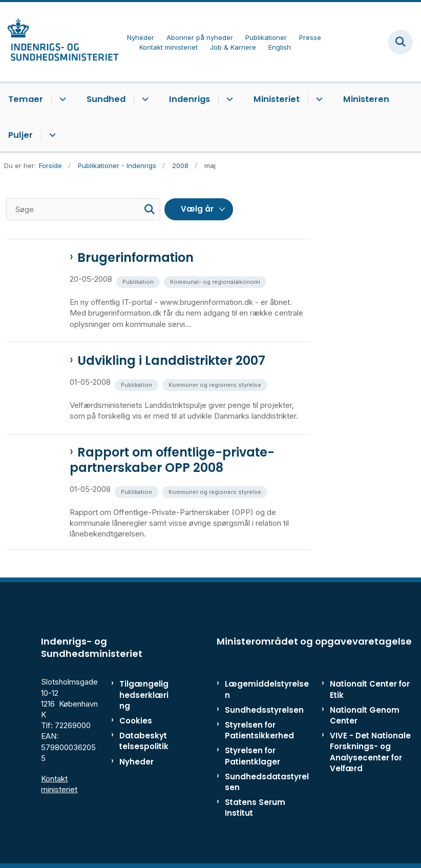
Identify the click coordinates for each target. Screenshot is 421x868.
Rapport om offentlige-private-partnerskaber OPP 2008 (172, 460)
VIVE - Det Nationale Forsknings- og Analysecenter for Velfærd (370, 752)
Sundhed (106, 99)
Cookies (136, 721)
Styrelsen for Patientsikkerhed (259, 730)
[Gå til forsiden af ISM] (59, 42)
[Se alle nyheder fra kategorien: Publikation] (139, 281)
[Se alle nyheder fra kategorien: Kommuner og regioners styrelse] (216, 384)
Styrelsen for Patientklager (252, 756)
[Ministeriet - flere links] (318, 99)
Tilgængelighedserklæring (144, 695)
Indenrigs (190, 99)
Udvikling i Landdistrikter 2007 (171, 361)
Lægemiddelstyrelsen (267, 689)
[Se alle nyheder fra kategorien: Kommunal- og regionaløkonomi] (216, 281)
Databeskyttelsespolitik (144, 741)
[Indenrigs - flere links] (228, 99)
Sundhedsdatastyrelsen (267, 782)
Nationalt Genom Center (365, 715)
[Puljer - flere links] (51, 135)
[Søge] (83, 209)
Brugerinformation (135, 258)
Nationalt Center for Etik (370, 689)
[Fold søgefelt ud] (401, 42)
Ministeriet (277, 99)
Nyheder (136, 762)
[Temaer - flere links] (61, 99)
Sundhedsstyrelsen (264, 710)
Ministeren (366, 99)
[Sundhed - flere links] (144, 99)
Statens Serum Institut (255, 808)
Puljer (20, 135)
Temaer (26, 99)
